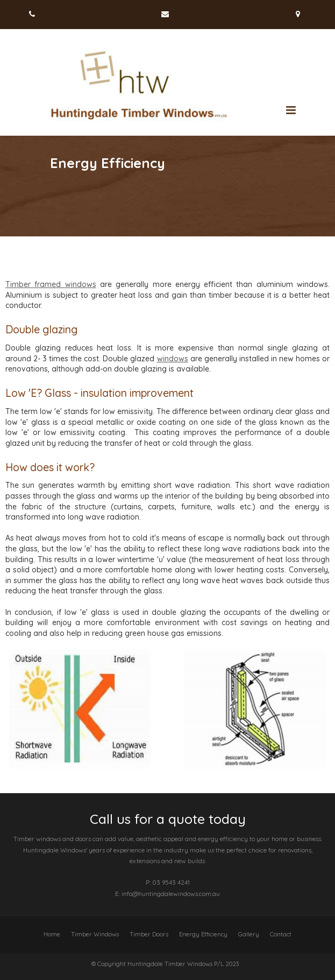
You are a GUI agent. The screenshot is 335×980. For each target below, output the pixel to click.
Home (52, 934)
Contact (281, 934)
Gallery (249, 934)
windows (173, 359)
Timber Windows (95, 934)
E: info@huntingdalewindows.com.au (167, 894)
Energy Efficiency (203, 934)
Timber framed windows (51, 284)
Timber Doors (149, 934)
